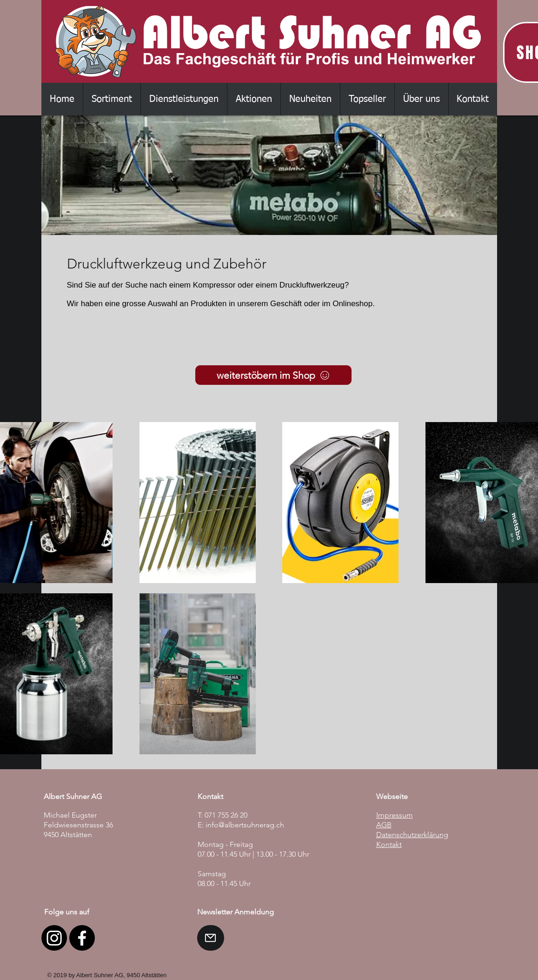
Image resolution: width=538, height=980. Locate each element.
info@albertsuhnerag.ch (245, 825)
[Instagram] (54, 938)
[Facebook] (82, 938)
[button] (112, 99)
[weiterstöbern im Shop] (273, 375)
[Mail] (211, 938)
